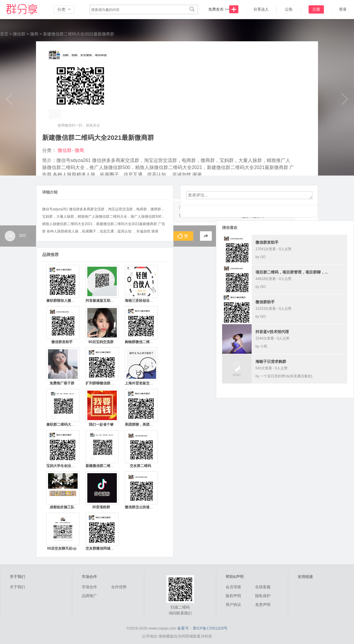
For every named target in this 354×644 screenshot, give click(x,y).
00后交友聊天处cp (62, 548)
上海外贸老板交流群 (141, 383)
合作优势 (119, 587)
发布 (234, 9)
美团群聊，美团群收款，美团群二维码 (155, 425)
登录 (343, 9)
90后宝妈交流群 (101, 342)
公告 (289, 9)
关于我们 (17, 587)
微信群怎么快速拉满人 (142, 507)
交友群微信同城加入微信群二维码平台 (116, 548)
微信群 (24, 9)
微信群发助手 (62, 342)
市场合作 (89, 587)
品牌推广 (89, 596)
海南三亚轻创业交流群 (142, 301)
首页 (4, 34)
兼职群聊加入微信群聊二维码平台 (73, 301)
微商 (34, 34)
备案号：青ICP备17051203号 (203, 628)
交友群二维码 (140, 466)
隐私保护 (263, 596)
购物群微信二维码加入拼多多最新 (151, 342)
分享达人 (261, 9)
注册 (316, 9)
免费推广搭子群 (62, 383)
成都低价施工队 (62, 507)
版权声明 (233, 596)
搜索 (192, 9)
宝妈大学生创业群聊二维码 (68, 466)
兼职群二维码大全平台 (64, 425)
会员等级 (233, 587)
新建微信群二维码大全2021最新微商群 (116, 466)
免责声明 (263, 605)
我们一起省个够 (101, 425)
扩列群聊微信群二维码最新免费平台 (114, 383)
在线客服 (263, 587)
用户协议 (233, 605)
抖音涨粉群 (101, 507)
